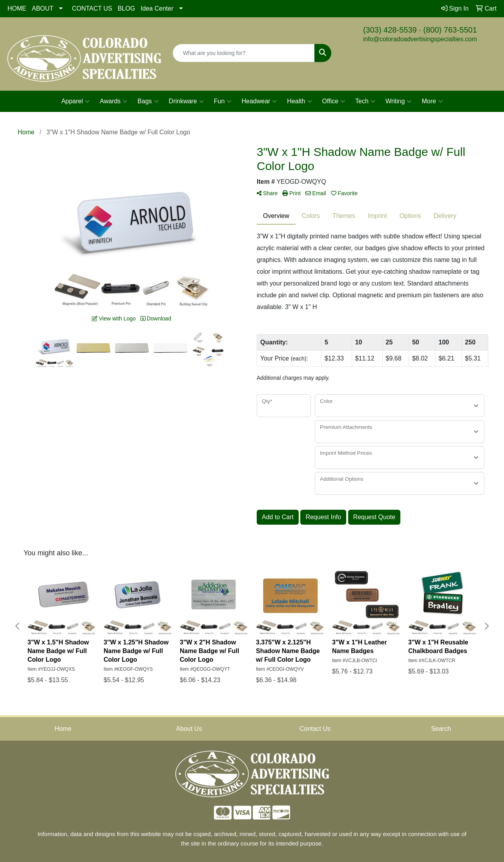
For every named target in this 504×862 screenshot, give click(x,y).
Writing (399, 101)
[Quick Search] (244, 53)
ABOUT (43, 8)
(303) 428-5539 (390, 30)
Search (441, 729)
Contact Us (315, 729)
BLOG (126, 8)
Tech (365, 101)
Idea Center (157, 8)
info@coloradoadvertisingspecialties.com (420, 39)
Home (63, 729)
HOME (17, 8)
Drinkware (186, 101)
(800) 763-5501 (450, 30)
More (432, 101)
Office (334, 101)
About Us (189, 729)
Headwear (259, 101)
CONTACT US (92, 8)
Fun (223, 101)
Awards (113, 101)
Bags (148, 101)
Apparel (75, 101)
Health (299, 101)
